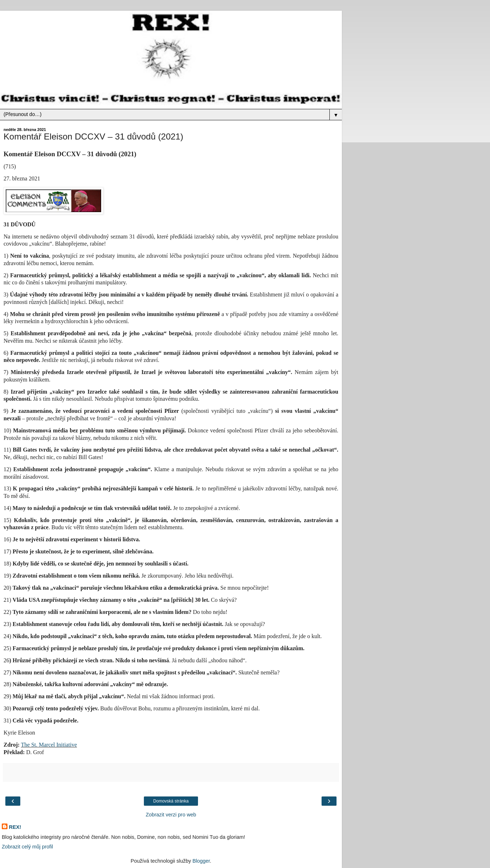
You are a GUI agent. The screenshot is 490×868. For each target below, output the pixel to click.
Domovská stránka (171, 801)
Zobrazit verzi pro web (171, 815)
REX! (15, 827)
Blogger (201, 861)
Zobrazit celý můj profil (27, 847)
